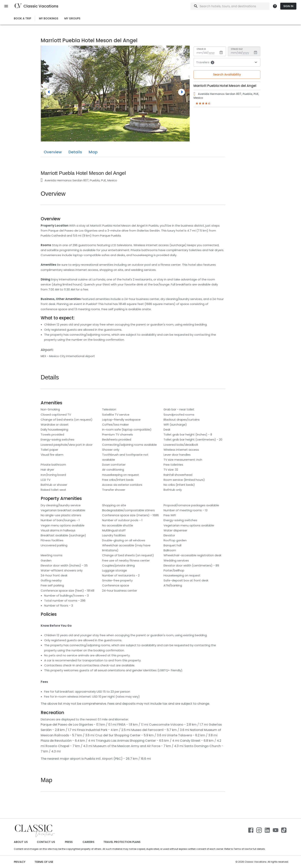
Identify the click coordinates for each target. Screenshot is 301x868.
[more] (275, 6)
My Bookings (49, 18)
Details (75, 152)
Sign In (288, 6)
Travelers (205, 62)
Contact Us (46, 842)
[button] (49, 92)
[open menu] (6, 6)
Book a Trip (22, 18)
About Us (21, 842)
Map (93, 152)
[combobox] (231, 6)
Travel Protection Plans (122, 842)
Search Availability (227, 74)
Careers (88, 842)
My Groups (72, 18)
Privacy (20, 862)
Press (69, 842)
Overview (53, 152)
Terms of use (44, 862)
